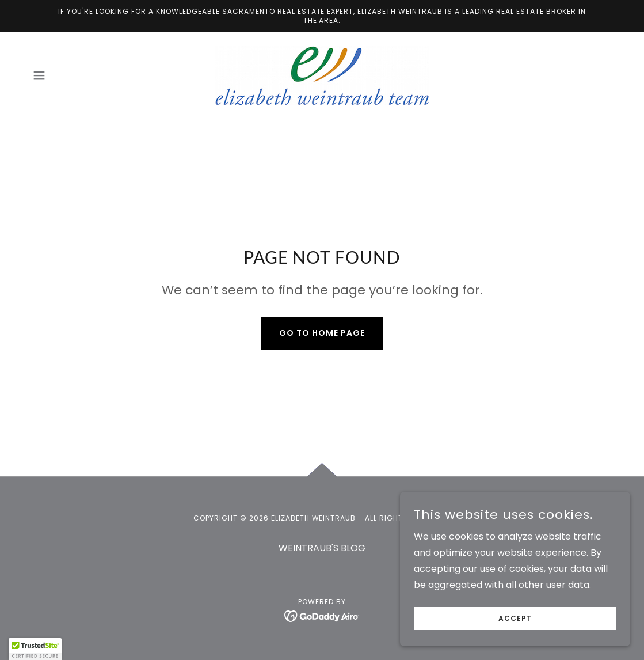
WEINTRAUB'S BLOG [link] (322, 548)
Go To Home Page (322, 333)
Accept (515, 618)
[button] (39, 75)
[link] (322, 75)
